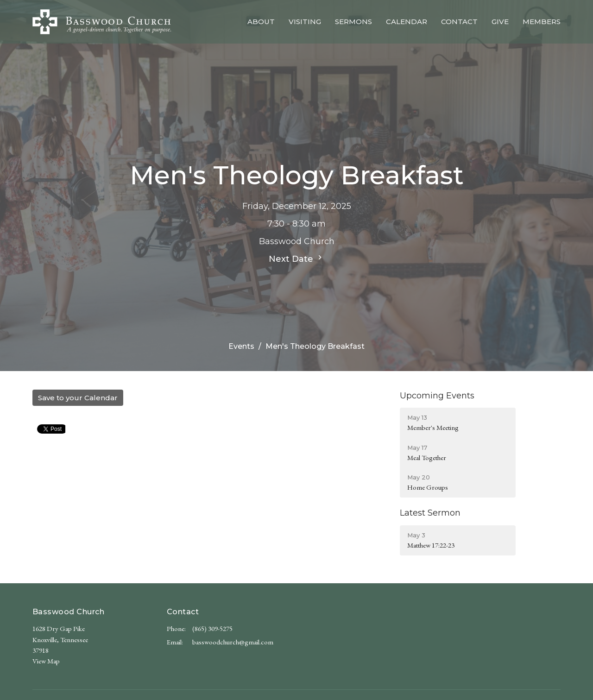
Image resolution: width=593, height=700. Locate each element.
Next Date (296, 259)
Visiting (305, 22)
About (261, 22)
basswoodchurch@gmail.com (233, 642)
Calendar (407, 22)
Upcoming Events (437, 396)
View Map (46, 661)
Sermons (353, 22)
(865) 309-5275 (212, 628)
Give (500, 22)
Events (241, 346)
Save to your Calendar (78, 398)
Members (542, 22)
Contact (459, 22)
